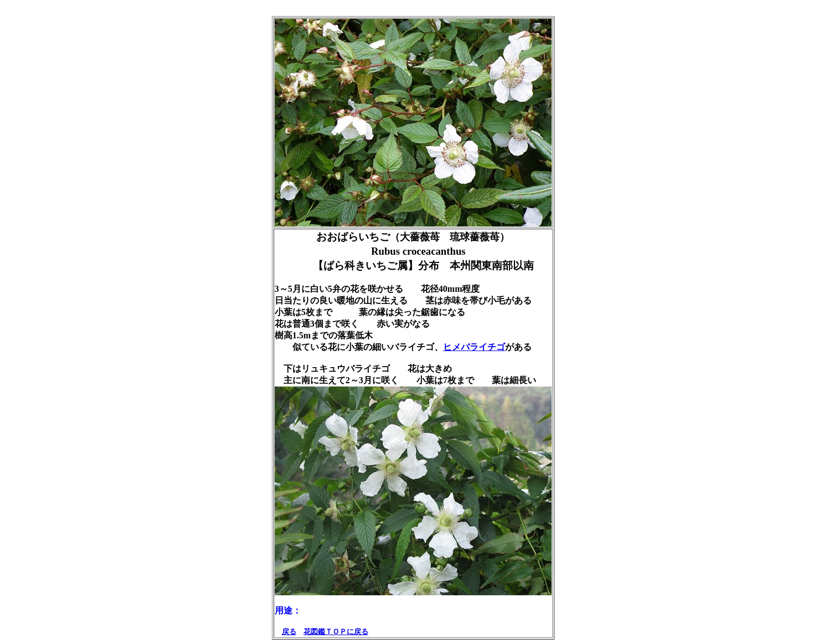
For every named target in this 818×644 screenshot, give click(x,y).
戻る (289, 632)
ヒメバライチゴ (474, 347)
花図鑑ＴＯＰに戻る (336, 632)
